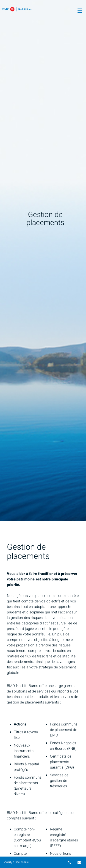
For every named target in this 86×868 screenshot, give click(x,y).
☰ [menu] (80, 11)
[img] (43, 260)
